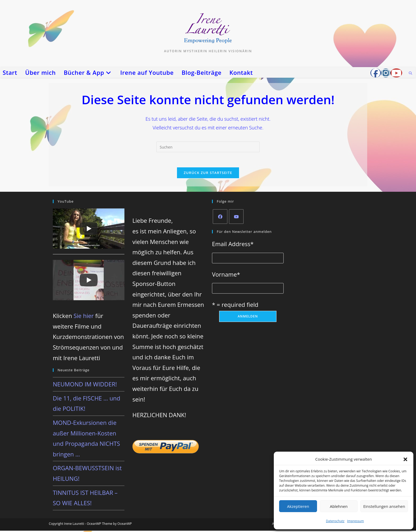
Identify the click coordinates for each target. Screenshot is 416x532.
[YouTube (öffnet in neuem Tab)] (396, 73)
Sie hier (84, 317)
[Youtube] (236, 218)
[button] (405, 459)
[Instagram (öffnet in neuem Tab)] (386, 73)
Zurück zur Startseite (208, 174)
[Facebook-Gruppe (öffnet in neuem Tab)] (376, 73)
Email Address (233, 245)
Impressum (355, 521)
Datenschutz (335, 521)
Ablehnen (339, 506)
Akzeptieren (298, 506)
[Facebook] (220, 218)
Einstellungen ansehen (384, 506)
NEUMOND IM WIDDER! (85, 385)
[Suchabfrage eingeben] (208, 147)
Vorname (226, 275)
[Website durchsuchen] (410, 73)
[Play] (89, 230)
